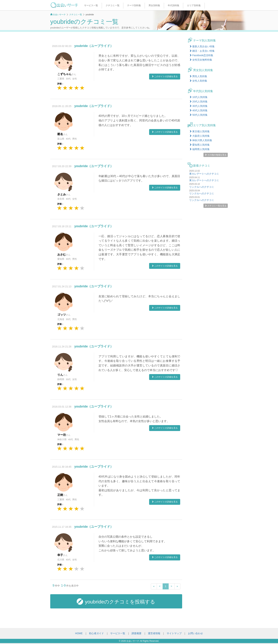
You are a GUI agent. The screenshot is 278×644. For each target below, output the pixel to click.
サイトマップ (174, 633)
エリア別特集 (194, 5)
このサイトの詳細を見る (165, 76)
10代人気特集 (198, 97)
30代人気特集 (198, 106)
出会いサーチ (133, 641)
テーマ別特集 (134, 5)
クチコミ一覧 (113, 5)
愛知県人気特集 (200, 145)
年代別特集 (174, 5)
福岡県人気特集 (200, 149)
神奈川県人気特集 (201, 140)
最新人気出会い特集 (202, 46)
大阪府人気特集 (200, 136)
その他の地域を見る (216, 155)
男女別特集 (154, 5)
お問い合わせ (195, 633)
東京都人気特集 (200, 131)
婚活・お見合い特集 (202, 51)
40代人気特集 (198, 110)
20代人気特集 (198, 102)
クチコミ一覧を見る (216, 206)
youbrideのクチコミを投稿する (116, 602)
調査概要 (137, 633)
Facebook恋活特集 (201, 55)
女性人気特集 (198, 81)
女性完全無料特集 (201, 60)
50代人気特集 (198, 115)
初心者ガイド (96, 633)
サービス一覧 (91, 5)
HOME (79, 633)
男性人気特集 (198, 76)
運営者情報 (154, 633)
